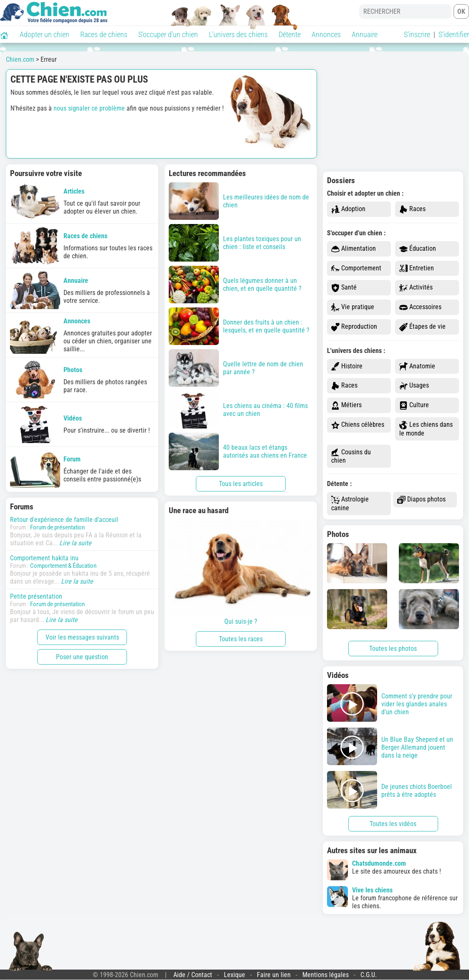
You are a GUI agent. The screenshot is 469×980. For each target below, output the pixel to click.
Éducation (418, 249)
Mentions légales (326, 975)
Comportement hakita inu (44, 558)
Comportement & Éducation (63, 566)
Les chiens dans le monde (426, 429)
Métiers (346, 405)
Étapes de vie (422, 327)
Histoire (347, 367)
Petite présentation (36, 596)
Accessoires (420, 307)
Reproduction (354, 327)
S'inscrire (417, 34)
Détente (290, 34)
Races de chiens (104, 34)
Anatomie (417, 367)
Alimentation (354, 249)
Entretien (417, 268)
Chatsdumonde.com (379, 863)
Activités (416, 288)
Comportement (356, 268)
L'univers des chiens (238, 34)
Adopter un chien (44, 34)
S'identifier (454, 34)
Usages (414, 386)
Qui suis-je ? (241, 572)
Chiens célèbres (358, 425)
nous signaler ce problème (89, 108)
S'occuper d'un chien (168, 34)
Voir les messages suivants (82, 637)
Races (412, 209)
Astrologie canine (350, 504)
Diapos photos (421, 500)
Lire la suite (75, 543)
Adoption (348, 209)
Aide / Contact (193, 975)
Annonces (326, 34)
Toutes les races (241, 639)
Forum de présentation (57, 527)
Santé (344, 288)
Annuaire (365, 34)
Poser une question (82, 657)
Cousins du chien (351, 456)
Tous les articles (241, 484)
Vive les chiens (372, 890)
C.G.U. (369, 975)
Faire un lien (274, 975)
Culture (414, 405)
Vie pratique (353, 307)
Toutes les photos (393, 649)
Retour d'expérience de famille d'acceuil (64, 520)
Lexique (235, 975)
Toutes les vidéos (393, 824)
